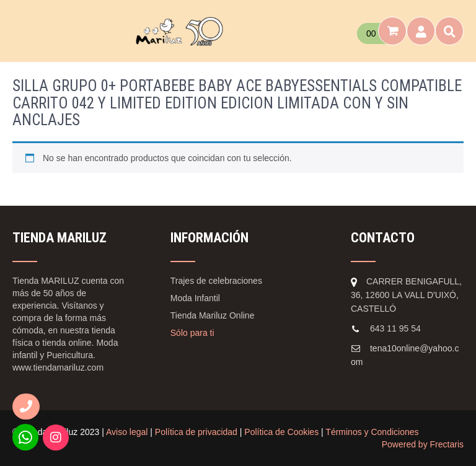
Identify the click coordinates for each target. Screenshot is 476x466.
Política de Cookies (281, 432)
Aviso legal (127, 432)
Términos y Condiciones (372, 432)
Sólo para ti (192, 333)
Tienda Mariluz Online (213, 315)
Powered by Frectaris (423, 444)
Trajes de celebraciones (216, 281)
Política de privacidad (196, 432)
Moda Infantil (195, 298)
